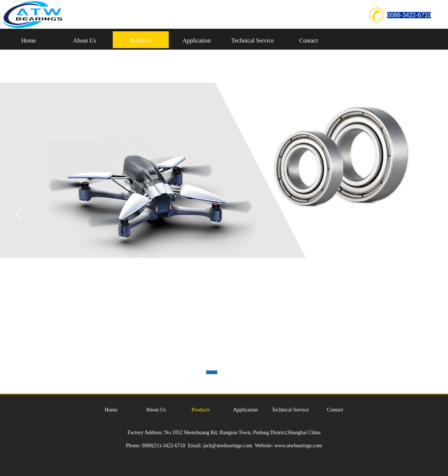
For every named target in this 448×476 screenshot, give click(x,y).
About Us (85, 40)
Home (29, 40)
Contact (309, 40)
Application (197, 40)
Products (141, 40)
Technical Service (253, 40)
